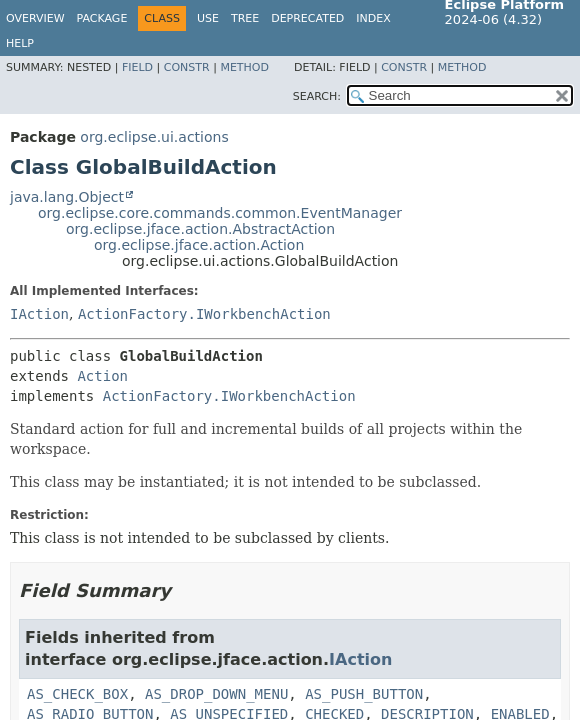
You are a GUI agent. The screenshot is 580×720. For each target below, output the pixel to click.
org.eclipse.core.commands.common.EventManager (220, 213)
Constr (187, 67)
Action (102, 376)
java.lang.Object (67, 197)
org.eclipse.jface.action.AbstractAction (200, 229)
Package (102, 18)
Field (137, 67)
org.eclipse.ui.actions (154, 137)
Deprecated (307, 18)
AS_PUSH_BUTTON (364, 694)
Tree (245, 18)
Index (373, 18)
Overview (35, 18)
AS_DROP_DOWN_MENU (216, 694)
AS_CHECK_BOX (77, 694)
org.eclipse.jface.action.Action (199, 245)
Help (20, 43)
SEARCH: (317, 96)
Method (244, 67)
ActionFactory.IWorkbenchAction (204, 314)
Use (208, 18)
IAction (39, 314)
